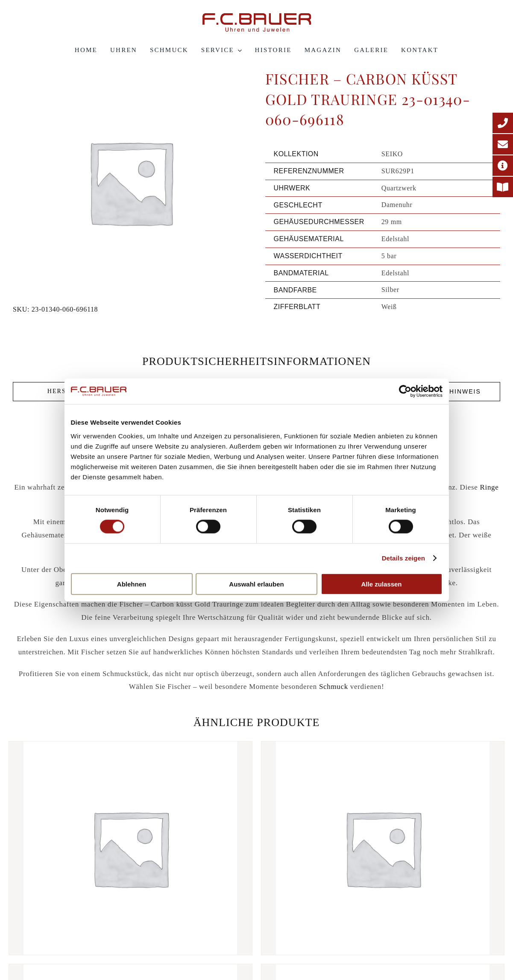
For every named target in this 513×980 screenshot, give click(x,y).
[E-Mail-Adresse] (503, 144)
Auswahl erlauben (256, 584)
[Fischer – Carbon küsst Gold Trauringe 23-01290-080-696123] (383, 848)
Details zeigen (403, 558)
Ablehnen (132, 584)
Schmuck (334, 687)
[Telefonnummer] (503, 123)
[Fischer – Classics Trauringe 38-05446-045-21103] (130, 848)
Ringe (489, 487)
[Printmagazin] (503, 187)
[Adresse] (503, 166)
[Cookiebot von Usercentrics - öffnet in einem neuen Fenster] (405, 391)
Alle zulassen (381, 584)
